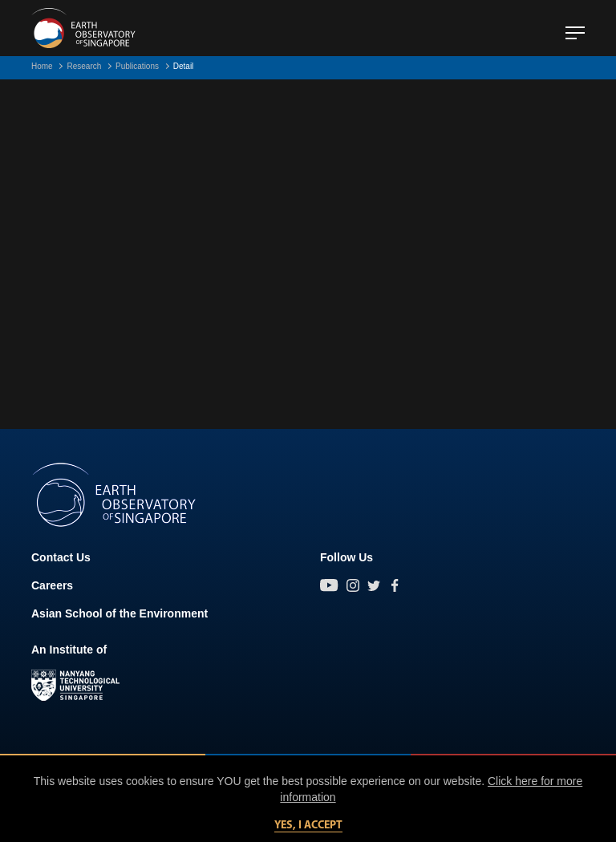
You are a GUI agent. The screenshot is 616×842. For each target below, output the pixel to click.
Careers (52, 585)
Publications (137, 66)
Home (42, 66)
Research (84, 66)
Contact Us (61, 557)
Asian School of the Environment (120, 613)
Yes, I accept (308, 826)
